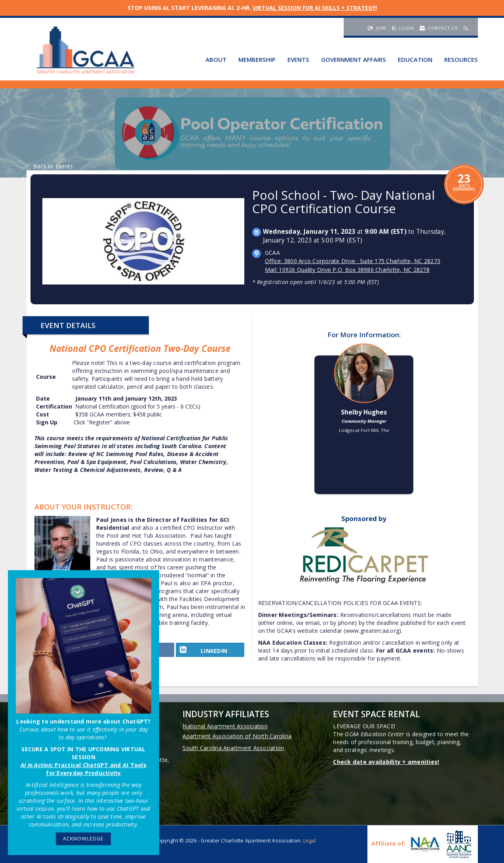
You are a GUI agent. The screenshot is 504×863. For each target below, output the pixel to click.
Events (298, 59)
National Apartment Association (225, 726)
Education (415, 59)
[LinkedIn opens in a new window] (210, 652)
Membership (257, 59)
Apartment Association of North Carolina (237, 736)
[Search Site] (467, 28)
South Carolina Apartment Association (233, 748)
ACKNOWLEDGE (83, 839)
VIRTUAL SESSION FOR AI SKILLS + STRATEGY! (315, 8)
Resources (461, 59)
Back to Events (50, 166)
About (216, 59)
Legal (310, 841)
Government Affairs (354, 59)
